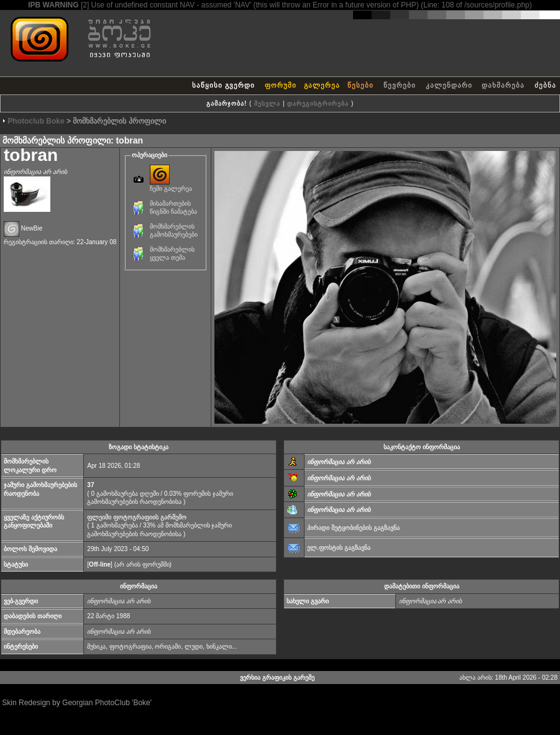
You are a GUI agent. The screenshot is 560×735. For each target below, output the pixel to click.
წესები (360, 85)
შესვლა (267, 103)
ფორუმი (281, 85)
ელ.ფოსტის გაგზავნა (339, 548)
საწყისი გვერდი (223, 85)
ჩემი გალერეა (171, 185)
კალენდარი (449, 85)
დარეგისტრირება (318, 103)
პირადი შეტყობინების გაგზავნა (353, 528)
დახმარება (503, 85)
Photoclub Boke (36, 121)
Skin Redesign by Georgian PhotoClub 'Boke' (77, 703)
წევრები (400, 85)
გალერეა (322, 85)
